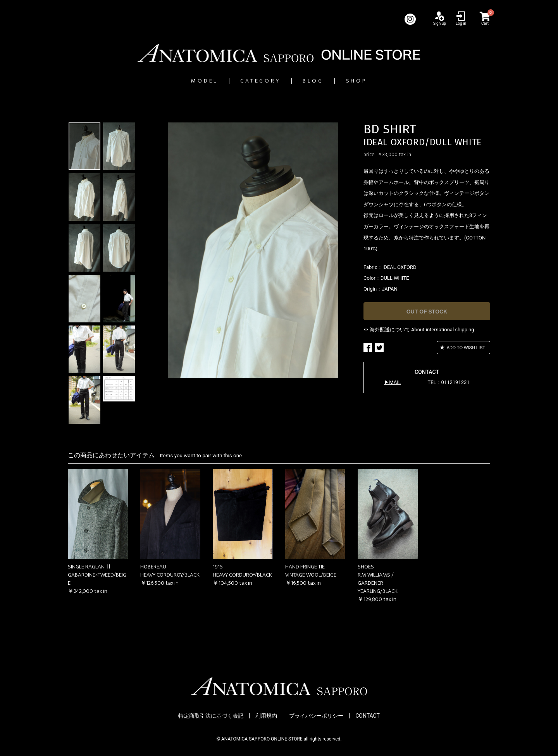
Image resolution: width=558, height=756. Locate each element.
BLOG (324, 81)
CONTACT (368, 716)
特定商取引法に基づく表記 (211, 716)
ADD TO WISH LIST (465, 348)
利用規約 (266, 716)
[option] (253, 251)
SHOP (382, 81)
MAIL (395, 383)
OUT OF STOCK (427, 312)
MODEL (179, 81)
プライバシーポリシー (316, 716)
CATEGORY (254, 81)
